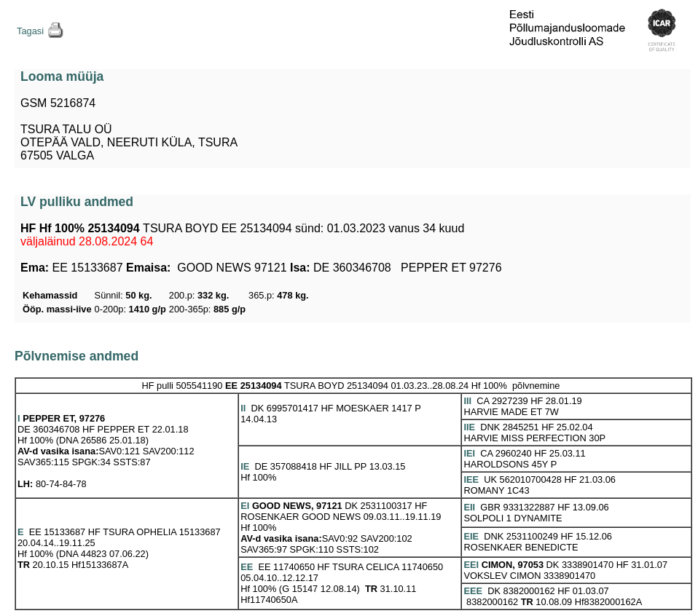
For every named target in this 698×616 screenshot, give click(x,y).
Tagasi (30, 31)
